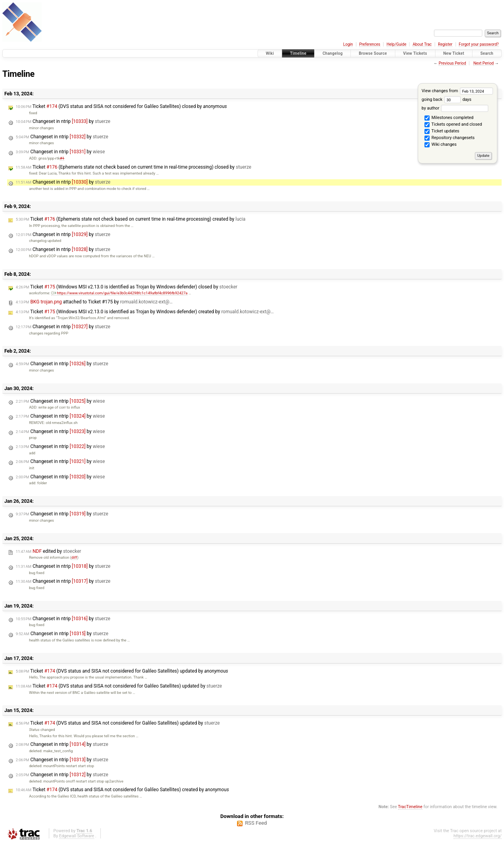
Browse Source (373, 53)
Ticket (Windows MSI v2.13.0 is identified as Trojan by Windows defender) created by (145, 312)
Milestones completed (449, 118)
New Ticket (454, 53)
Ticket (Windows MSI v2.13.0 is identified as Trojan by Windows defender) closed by (127, 287)
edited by (48, 551)
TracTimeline (410, 807)
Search (487, 53)
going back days (447, 99)
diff (74, 557)
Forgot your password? (479, 44)
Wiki (270, 53)
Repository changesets (449, 138)
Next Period (484, 63)
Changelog (333, 53)
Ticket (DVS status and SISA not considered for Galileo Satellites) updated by (122, 671)
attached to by (94, 302)
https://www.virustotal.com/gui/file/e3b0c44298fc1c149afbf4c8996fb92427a (120, 293)
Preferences (370, 44)
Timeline (298, 53)
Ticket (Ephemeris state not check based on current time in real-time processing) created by (131, 219)
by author (455, 108)
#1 (62, 158)
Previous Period (452, 63)
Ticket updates (442, 132)
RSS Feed (256, 823)
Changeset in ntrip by (63, 121)
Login (348, 44)
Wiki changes (440, 145)
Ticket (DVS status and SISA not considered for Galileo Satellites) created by (122, 790)
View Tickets (415, 53)
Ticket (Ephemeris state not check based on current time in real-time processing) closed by (133, 167)
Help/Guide (397, 44)
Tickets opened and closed (453, 125)
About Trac (422, 44)
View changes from (457, 91)
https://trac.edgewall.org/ (478, 836)
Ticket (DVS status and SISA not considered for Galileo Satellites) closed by (121, 106)
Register (445, 44)
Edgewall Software (77, 836)
